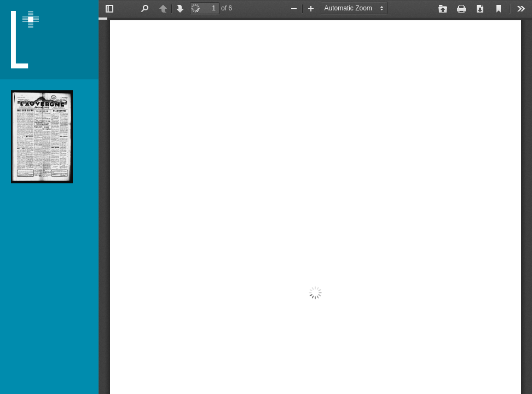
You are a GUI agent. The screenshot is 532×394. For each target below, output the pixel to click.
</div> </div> (315, 197)
